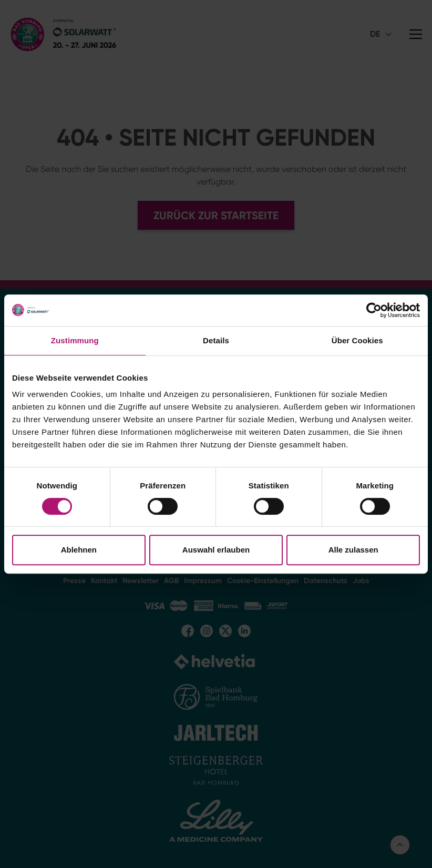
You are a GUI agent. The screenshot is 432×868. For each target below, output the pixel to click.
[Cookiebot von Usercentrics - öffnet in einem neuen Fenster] (374, 310)
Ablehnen (79, 550)
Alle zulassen (353, 550)
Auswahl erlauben (216, 550)
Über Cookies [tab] (357, 340)
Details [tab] (216, 340)
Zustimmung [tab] (75, 340)
